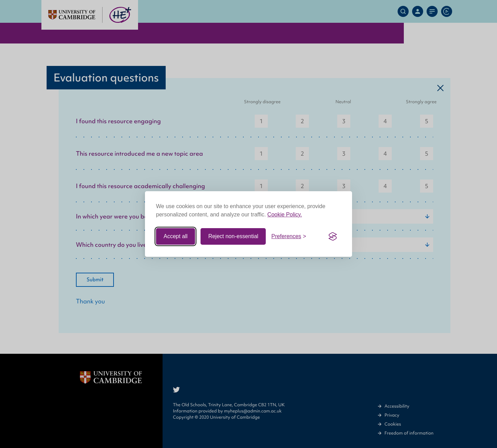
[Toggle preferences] (289, 236)
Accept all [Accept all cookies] (176, 236)
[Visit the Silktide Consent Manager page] (333, 236)
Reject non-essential (233, 236)
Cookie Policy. (285, 215)
